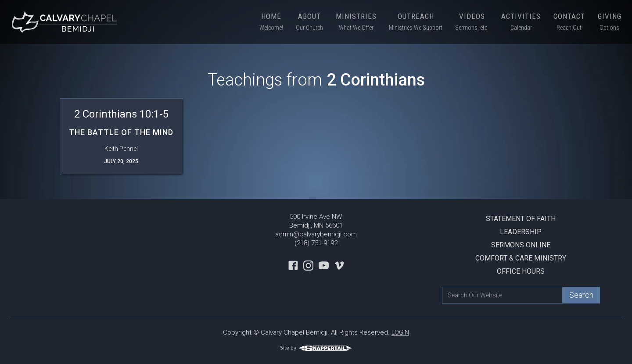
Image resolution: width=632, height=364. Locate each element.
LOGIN (400, 332)
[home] (66, 22)
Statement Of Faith (521, 219)
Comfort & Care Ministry (521, 258)
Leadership (521, 232)
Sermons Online (521, 245)
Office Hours (521, 271)
